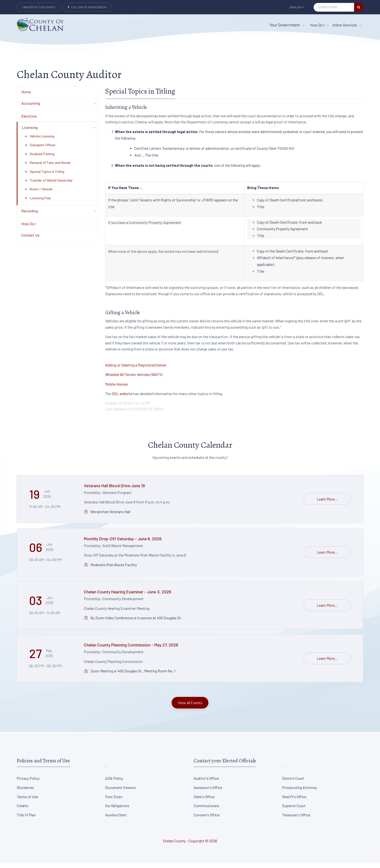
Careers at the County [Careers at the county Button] (39, 7)
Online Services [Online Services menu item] (347, 25)
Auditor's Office (206, 783)
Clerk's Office (204, 801)
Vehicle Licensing (39, 141)
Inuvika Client (116, 820)
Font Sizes (114, 801)
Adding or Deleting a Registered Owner (136, 370)
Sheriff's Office (294, 801)
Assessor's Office (208, 792)
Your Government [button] (287, 25)
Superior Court (294, 810)
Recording (30, 216)
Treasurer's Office (296, 820)
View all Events (190, 707)
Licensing (30, 132)
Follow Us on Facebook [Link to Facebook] (87, 7)
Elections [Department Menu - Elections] (29, 121)
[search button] (359, 7)
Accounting (31, 108)
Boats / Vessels (38, 194)
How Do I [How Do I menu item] (320, 25)
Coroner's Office (207, 820)
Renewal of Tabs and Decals (47, 167)
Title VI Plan (26, 820)
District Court (293, 783)
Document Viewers (121, 792)
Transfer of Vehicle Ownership (48, 185)
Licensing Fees (38, 203)
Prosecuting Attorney (300, 792)
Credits (23, 810)
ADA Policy (114, 783)
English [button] (297, 7)
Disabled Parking (39, 159)
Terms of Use (28, 801)
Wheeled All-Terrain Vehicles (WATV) (134, 379)
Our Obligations (117, 810)
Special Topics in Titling (44, 176)
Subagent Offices (40, 150)
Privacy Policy (28, 783)
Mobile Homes (117, 389)
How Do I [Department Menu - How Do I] (29, 228)
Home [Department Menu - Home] (26, 97)
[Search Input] (334, 7)
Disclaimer (25, 792)
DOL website (122, 399)
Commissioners (206, 810)
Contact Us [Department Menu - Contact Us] (30, 240)
